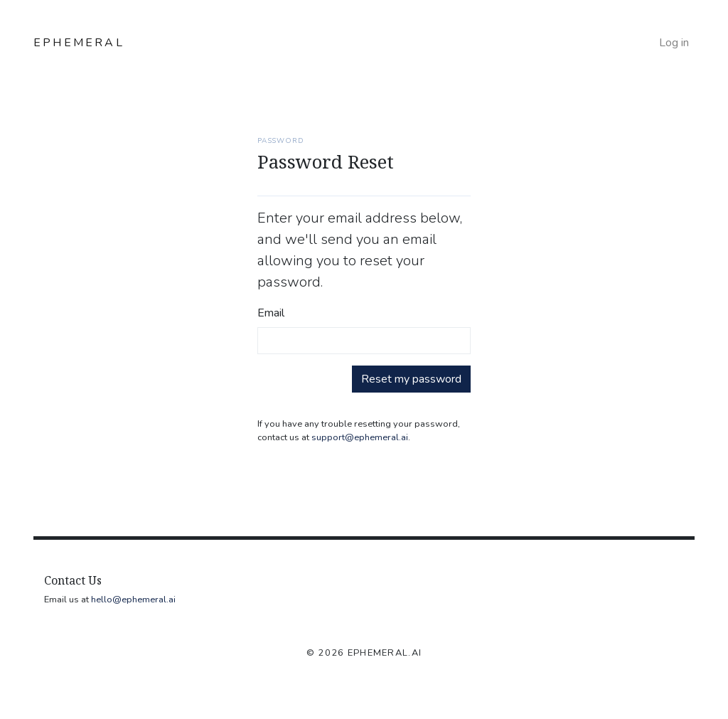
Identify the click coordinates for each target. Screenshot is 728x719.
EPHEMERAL (79, 43)
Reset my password (411, 379)
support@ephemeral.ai (360, 437)
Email (271, 313)
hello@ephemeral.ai (133, 600)
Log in (674, 43)
